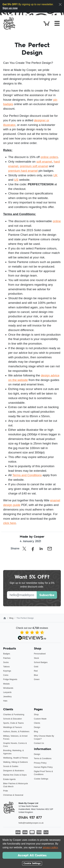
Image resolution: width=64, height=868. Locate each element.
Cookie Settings (41, 779)
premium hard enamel (23, 171)
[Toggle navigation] (57, 23)
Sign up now (10, 8)
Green (37, 679)
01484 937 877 (30, 818)
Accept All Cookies (32, 855)
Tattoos (6, 667)
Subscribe (47, 595)
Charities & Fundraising (14, 714)
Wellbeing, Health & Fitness (16, 758)
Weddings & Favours (13, 727)
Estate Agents (9, 779)
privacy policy (50, 847)
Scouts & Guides (11, 766)
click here (10, 523)
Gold (36, 667)
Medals (6, 684)
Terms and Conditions (27, 475)
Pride (6, 791)
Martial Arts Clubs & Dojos (15, 775)
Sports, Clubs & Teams (13, 723)
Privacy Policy (40, 763)
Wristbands (8, 688)
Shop (36, 714)
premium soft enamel (34, 166)
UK (55, 175)
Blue (36, 675)
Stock (37, 658)
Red (36, 671)
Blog (11, 618)
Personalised (40, 654)
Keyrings (7, 671)
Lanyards (7, 692)
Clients (37, 723)
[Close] (60, 4)
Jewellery (7, 696)
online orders (49, 157)
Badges (7, 654)
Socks (6, 662)
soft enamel (44, 162)
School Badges (41, 662)
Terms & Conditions (43, 758)
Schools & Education (12, 719)
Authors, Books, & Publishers (16, 731)
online (57, 221)
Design (37, 727)
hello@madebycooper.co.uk (31, 823)
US (16, 180)
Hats (5, 701)
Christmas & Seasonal (13, 795)
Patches (7, 658)
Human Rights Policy (43, 767)
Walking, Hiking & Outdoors (15, 762)
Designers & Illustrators (14, 771)
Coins (6, 675)
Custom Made (40, 719)
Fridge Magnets (10, 679)
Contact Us (39, 743)
